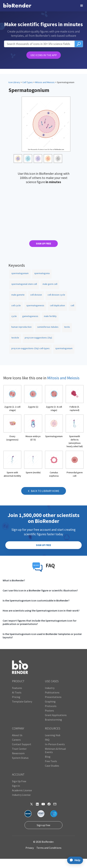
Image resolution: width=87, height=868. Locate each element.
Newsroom (18, 753)
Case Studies (52, 766)
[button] (82, 6)
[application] (74, 860)
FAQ (47, 740)
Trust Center (19, 749)
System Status (20, 758)
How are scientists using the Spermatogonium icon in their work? (41, 610)
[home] (17, 6)
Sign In (16, 786)
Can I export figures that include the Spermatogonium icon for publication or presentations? (40, 622)
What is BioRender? (14, 580)
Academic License (22, 790)
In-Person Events (55, 744)
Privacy (30, 848)
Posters (49, 711)
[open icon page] (12, 398)
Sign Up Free (19, 781)
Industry (50, 688)
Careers (16, 740)
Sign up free (43, 825)
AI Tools (17, 692)
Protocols (51, 706)
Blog (48, 757)
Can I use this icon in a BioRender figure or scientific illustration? (40, 590)
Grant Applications (56, 715)
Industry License (21, 795)
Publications (52, 692)
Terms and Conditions (49, 848)
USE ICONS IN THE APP (44, 55)
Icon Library (14, 82)
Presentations (53, 697)
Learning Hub (53, 735)
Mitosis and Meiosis (45, 82)
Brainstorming (53, 720)
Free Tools (51, 761)
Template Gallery (22, 701)
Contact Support (22, 744)
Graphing (50, 701)
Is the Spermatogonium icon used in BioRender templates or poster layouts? (42, 636)
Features (17, 688)
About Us (17, 735)
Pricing (16, 697)
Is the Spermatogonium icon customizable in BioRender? (36, 600)
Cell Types (28, 82)
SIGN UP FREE (43, 244)
